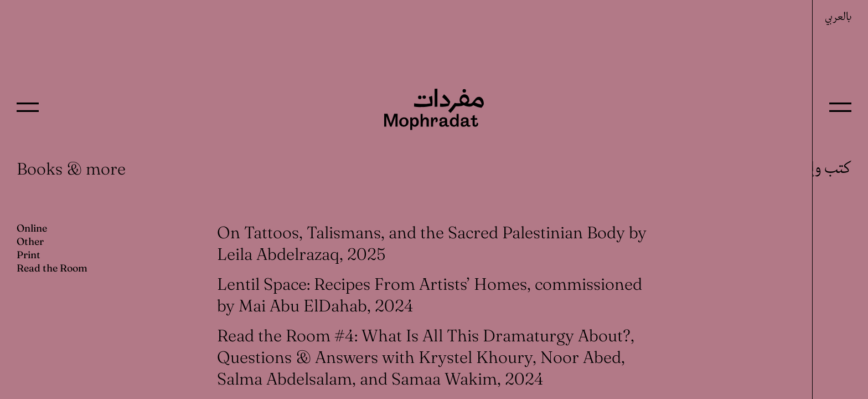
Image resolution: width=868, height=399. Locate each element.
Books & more (71, 169)
